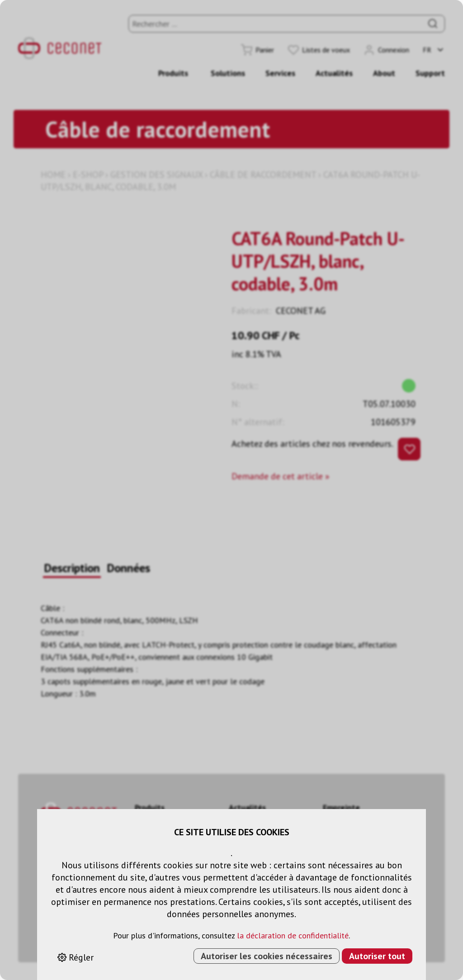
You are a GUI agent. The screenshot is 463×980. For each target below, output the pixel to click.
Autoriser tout (377, 956)
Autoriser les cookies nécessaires (267, 956)
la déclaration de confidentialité (293, 935)
